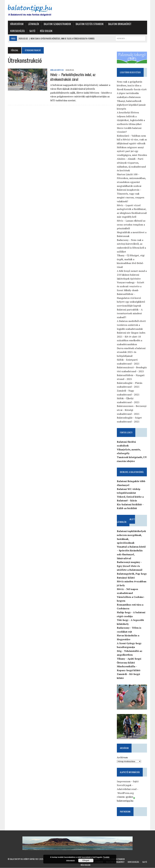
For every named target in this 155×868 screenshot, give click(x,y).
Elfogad (86, 860)
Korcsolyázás (17, 31)
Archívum (122, 758)
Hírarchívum (17, 24)
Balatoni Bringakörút (120, 24)
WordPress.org (126, 793)
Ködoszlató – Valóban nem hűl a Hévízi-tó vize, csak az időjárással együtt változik (132, 140)
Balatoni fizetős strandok (89, 24)
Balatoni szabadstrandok (57, 24)
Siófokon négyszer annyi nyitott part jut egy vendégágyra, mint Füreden (132, 151)
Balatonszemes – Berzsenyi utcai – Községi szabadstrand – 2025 (132, 410)
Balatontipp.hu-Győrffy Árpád (22, 859)
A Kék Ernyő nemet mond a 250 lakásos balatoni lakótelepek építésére (132, 275)
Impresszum (124, 782)
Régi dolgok (46, 31)
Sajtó (32, 31)
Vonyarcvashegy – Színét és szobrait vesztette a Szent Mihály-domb (131, 286)
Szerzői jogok (124, 785)
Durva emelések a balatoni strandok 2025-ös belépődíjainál (131, 352)
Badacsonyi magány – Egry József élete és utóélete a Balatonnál (130, 566)
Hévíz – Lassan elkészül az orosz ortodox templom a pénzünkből (131, 225)
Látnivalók (33, 24)
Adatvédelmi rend (127, 789)
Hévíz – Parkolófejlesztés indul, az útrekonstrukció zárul (73, 77)
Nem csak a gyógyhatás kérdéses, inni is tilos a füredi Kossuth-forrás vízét (132, 86)
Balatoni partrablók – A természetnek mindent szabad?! (130, 313)
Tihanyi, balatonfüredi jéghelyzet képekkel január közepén (131, 105)
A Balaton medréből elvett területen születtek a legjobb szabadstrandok (132, 325)
